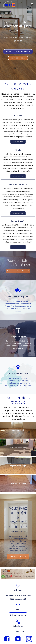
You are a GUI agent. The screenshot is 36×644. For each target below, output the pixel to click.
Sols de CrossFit (18, 221)
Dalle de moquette (18, 184)
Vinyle (18, 150)
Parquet (18, 116)
